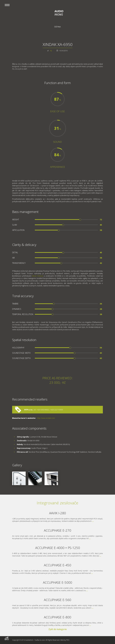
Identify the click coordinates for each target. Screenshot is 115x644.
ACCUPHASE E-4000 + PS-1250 (58, 548)
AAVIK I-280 (57, 513)
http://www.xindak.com (46, 418)
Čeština (57, 27)
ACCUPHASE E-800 (57, 617)
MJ (51, 51)
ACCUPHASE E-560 (57, 600)
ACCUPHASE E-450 (57, 565)
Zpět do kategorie (58, 629)
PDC (68, 640)
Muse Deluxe (38, 276)
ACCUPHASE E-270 (57, 530)
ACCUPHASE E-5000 (57, 582)
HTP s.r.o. (29, 410)
